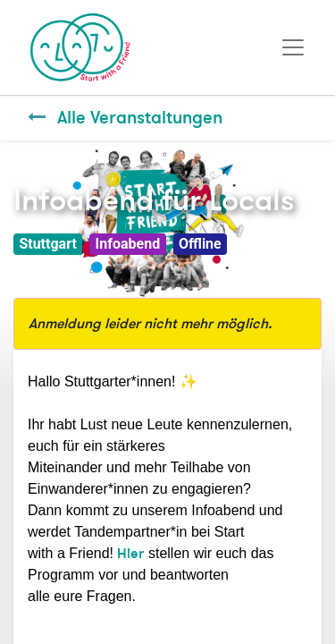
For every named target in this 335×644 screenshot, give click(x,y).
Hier (130, 554)
